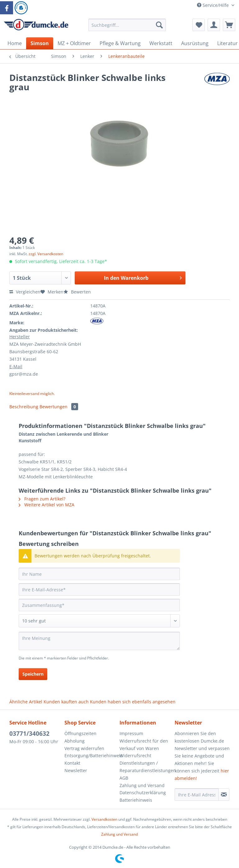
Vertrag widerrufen (84, 748)
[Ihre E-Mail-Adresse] (99, 589)
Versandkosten (104, 819)
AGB (124, 778)
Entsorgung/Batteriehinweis (90, 755)
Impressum (131, 733)
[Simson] (40, 43)
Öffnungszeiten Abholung (80, 737)
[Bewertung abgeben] (99, 621)
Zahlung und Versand (142, 785)
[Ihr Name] (99, 574)
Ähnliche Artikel (26, 702)
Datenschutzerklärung (143, 793)
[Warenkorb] (229, 25)
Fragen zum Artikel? (42, 499)
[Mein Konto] (214, 25)
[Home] (15, 43)
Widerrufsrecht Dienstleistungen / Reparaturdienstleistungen (145, 763)
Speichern (33, 674)
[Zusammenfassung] (99, 605)
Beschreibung (24, 407)
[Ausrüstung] (195, 43)
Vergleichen (25, 292)
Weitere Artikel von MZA (47, 505)
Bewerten (77, 292)
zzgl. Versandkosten (46, 254)
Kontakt (72, 763)
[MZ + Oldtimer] (74, 43)
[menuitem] (127, 28)
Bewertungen (59, 407)
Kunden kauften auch (66, 702)
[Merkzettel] (199, 25)
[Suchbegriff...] (127, 25)
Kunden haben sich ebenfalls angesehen (133, 702)
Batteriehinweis (136, 800)
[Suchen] (159, 25)
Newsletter (76, 770)
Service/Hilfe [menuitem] (213, 5)
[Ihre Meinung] (99, 641)
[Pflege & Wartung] (120, 43)
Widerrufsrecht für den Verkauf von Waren (144, 745)
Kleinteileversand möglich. (32, 394)
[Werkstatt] (161, 43)
